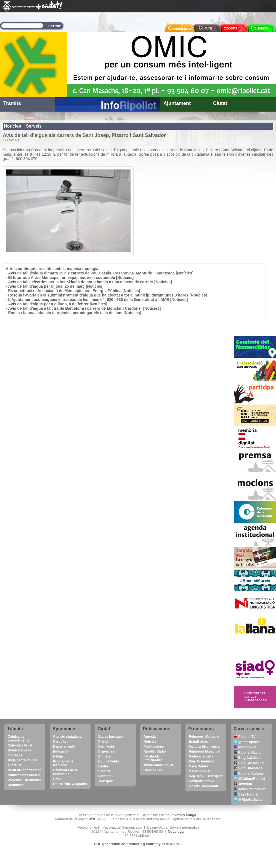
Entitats (104, 756)
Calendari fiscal (20, 745)
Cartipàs (60, 742)
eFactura (15, 765)
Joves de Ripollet (250, 789)
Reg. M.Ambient (201, 761)
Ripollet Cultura (249, 773)
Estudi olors (198, 742)
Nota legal (176, 831)
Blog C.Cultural (248, 758)
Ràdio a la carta (201, 756)
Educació (60, 751)
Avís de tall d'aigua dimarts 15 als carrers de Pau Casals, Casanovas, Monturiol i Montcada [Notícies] (101, 273)
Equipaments (109, 761)
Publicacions (154, 746)
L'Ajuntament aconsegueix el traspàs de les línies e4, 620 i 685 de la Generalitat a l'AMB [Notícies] (98, 300)
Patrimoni (106, 776)
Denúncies (16, 785)
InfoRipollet (245, 747)
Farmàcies (106, 746)
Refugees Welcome (204, 737)
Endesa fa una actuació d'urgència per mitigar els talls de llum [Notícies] (75, 313)
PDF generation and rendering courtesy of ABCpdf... (138, 844)
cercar (55, 26)
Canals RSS (153, 770)
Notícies (12, 126)
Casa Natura (198, 766)
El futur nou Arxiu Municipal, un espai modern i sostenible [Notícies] (71, 277)
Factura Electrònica (204, 746)
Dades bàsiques (111, 737)
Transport (106, 781)
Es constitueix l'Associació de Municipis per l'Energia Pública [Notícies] (74, 291)
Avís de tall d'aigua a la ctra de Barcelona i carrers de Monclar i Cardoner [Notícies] (85, 308)
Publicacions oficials (24, 775)
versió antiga (185, 815)
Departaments (64, 746)
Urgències (106, 751)
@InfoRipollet (247, 742)
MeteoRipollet (200, 771)
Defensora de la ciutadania (65, 772)
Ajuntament (177, 103)
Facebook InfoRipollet (153, 758)
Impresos (15, 755)
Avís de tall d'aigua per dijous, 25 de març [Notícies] (56, 286)
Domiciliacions (19, 750)
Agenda (150, 737)
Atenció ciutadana (67, 737)
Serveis (34, 126)
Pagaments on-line (22, 760)
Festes (104, 766)
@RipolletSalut (248, 800)
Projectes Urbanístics (25, 780)
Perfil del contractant (24, 770)
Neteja (58, 756)
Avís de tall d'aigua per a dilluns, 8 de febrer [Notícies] (58, 304)
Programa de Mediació (63, 763)
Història (104, 771)
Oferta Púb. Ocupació (70, 784)
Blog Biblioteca (248, 768)
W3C (92, 819)
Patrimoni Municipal (205, 751)
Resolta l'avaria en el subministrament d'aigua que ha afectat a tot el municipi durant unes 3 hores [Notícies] (108, 295)
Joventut (243, 784)
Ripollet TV (245, 737)
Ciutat (220, 103)
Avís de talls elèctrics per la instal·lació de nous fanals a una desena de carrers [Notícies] (90, 282)
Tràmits (12, 103)
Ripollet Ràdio (155, 751)
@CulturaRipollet (250, 779)
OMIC (57, 779)
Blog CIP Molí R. (249, 763)
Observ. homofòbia (204, 786)
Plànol (103, 742)
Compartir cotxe (201, 781)
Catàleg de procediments (19, 738)
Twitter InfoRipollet (158, 765)
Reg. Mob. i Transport (206, 776)
